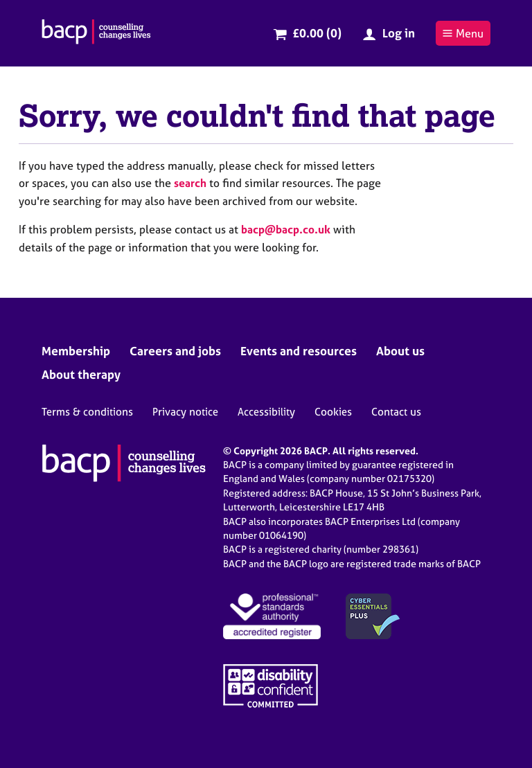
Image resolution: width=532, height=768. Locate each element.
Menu (463, 33)
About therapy (81, 374)
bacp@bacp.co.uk (286, 229)
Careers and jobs (175, 351)
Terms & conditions (87, 412)
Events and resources (299, 351)
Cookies (333, 412)
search (190, 183)
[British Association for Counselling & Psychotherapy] (96, 33)
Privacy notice (185, 412)
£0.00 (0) (317, 33)
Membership (76, 351)
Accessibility (266, 412)
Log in (399, 33)
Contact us (396, 412)
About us (400, 351)
